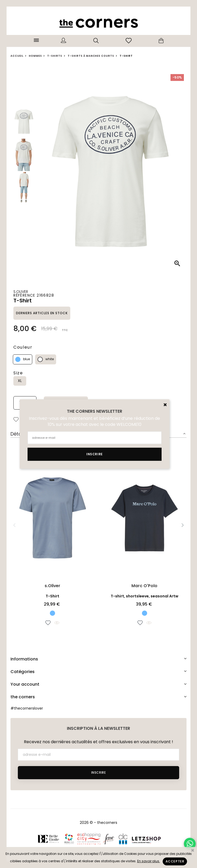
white (50, 359)
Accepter (175, 861)
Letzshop (146, 839)
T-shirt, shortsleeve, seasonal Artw (145, 596)
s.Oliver (21, 292)
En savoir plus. (149, 861)
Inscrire (99, 773)
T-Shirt (52, 596)
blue (26, 359)
